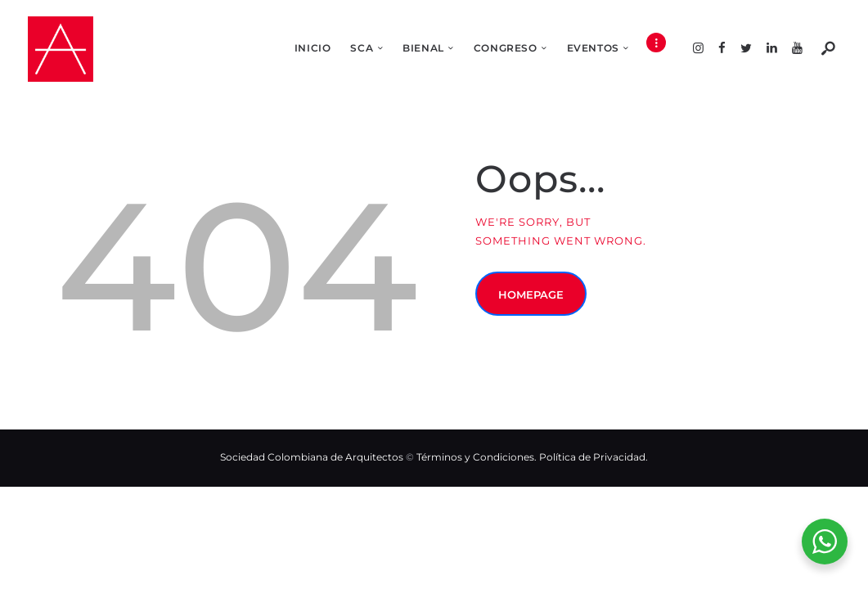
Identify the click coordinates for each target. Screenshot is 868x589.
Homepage (531, 294)
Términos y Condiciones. (478, 457)
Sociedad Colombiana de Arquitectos (312, 457)
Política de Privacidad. (594, 457)
